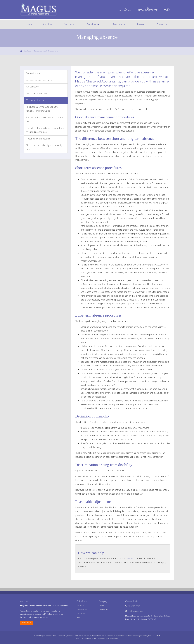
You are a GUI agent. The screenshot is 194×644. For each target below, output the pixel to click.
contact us (131, 559)
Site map (80, 606)
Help (78, 617)
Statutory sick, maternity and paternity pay (44, 147)
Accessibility (82, 610)
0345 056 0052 (125, 9)
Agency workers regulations (40, 80)
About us (47, 24)
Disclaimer (81, 613)
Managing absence (35, 100)
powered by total (150, 636)
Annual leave (32, 87)
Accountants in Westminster (109, 639)
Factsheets (93, 24)
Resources (119, 24)
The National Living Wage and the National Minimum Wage (42, 109)
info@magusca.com (148, 9)
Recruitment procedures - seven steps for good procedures (45, 130)
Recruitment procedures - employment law (45, 119)
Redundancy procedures (38, 139)
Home (29, 24)
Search (168, 9)
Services (69, 24)
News (141, 24)
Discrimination (33, 73)
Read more (26, 623)
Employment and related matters (46, 51)
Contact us (162, 24)
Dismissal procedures (37, 93)
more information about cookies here (125, 636)
